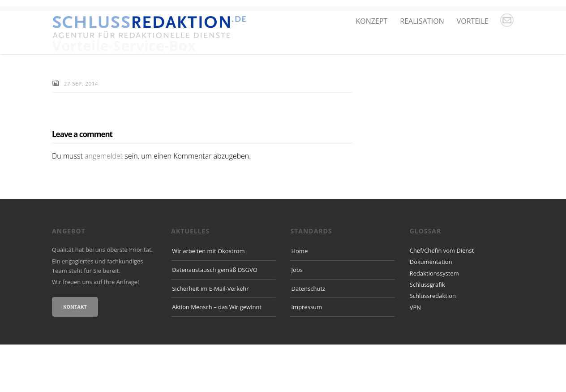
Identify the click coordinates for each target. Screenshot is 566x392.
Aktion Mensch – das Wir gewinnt (217, 355)
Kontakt (75, 354)
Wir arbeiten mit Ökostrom (208, 298)
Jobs (297, 317)
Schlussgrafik (427, 332)
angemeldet (104, 203)
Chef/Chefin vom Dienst (442, 298)
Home (299, 298)
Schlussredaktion (433, 344)
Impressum (307, 355)
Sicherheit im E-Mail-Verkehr (210, 336)
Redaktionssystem (434, 321)
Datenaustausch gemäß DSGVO (215, 317)
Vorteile (473, 21)
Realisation (422, 21)
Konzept (372, 21)
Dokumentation (431, 310)
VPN (415, 355)
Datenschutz (308, 336)
